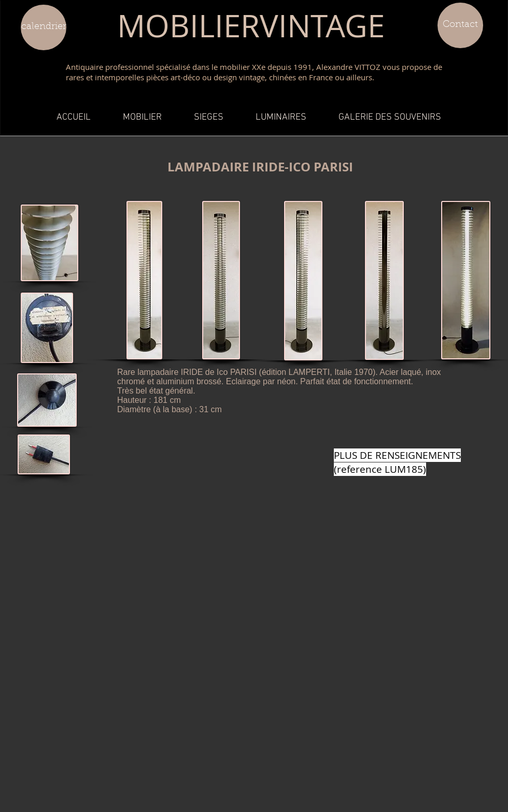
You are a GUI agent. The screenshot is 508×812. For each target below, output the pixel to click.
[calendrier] (44, 27)
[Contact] (460, 25)
